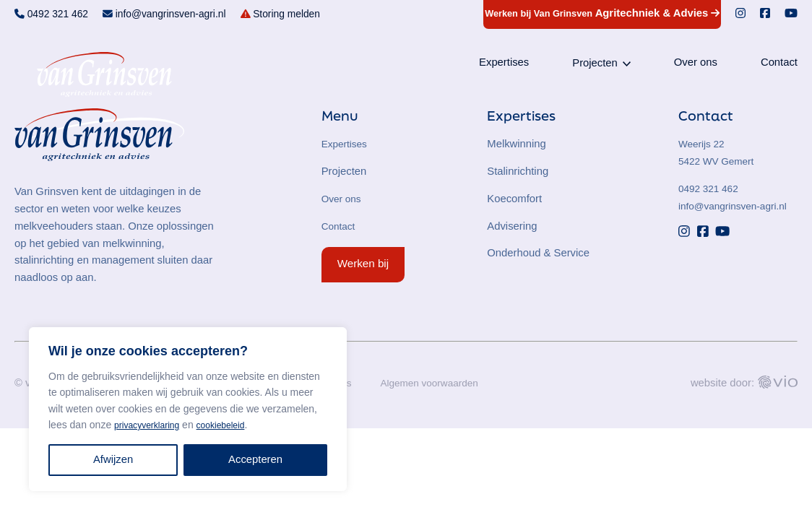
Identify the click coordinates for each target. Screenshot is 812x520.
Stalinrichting (518, 171)
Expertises (504, 65)
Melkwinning (517, 144)
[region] (188, 409)
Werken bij (363, 263)
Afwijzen (113, 459)
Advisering (512, 226)
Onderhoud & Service (538, 253)
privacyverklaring (152, 425)
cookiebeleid (235, 425)
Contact (779, 65)
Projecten (595, 66)
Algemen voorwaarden (440, 383)
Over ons (696, 65)
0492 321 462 (711, 188)
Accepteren (255, 459)
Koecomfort (514, 199)
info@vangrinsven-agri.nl (738, 206)
